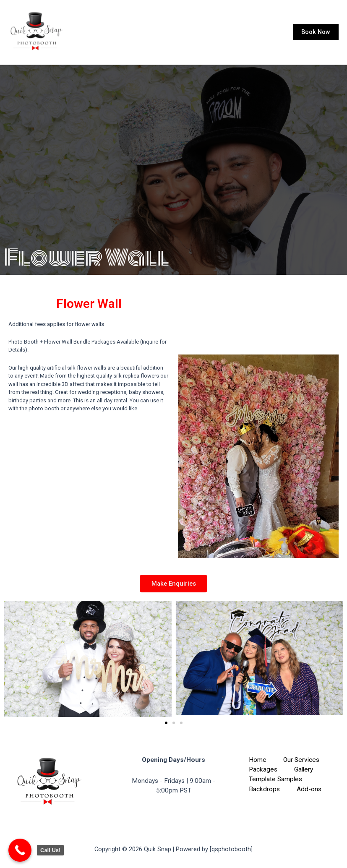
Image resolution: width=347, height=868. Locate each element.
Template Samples (275, 779)
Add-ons (309, 789)
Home (258, 760)
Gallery (304, 769)
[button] (14, 661)
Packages (263, 769)
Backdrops (264, 789)
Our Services (301, 760)
